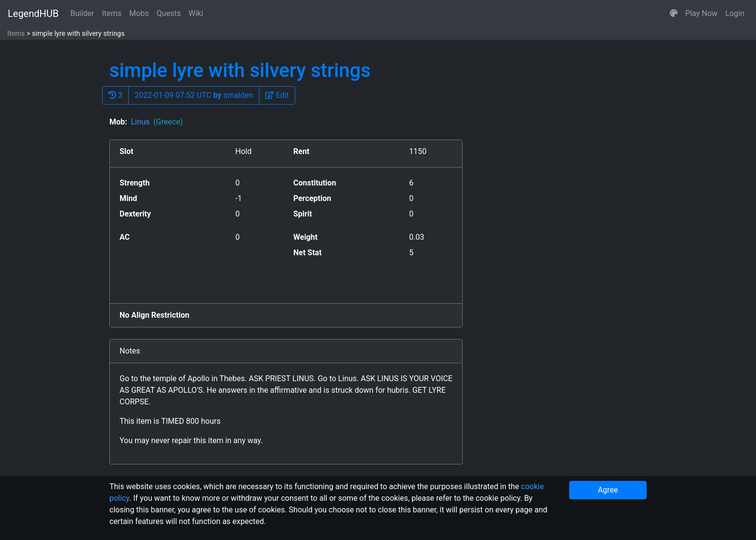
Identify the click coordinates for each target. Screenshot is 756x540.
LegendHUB (33, 14)
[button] (674, 14)
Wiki (196, 13)
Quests (168, 13)
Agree (608, 490)
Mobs (139, 13)
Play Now (702, 13)
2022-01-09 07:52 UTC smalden (194, 95)
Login (735, 13)
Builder (82, 13)
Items (112, 13)
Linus (157, 122)
